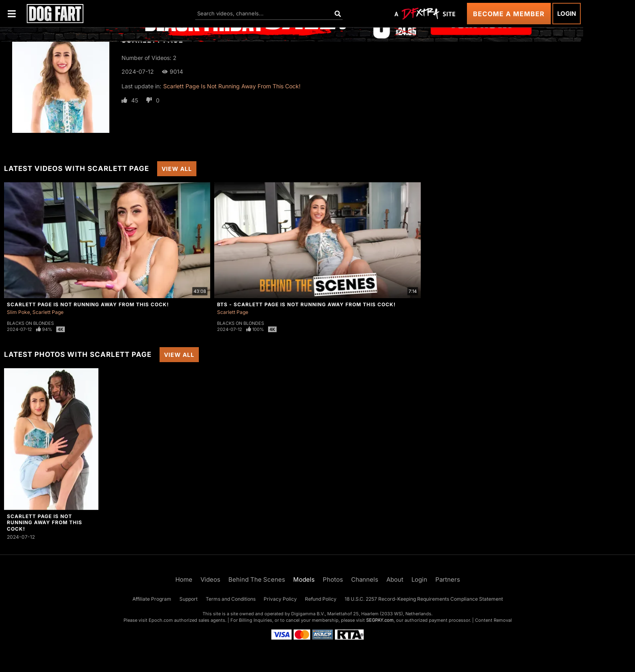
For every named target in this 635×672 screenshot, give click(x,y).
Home (184, 579)
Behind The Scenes (257, 579)
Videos (210, 579)
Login (567, 14)
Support (189, 599)
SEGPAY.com (380, 620)
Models (304, 579)
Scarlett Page (48, 312)
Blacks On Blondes (30, 323)
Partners (448, 579)
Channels (365, 579)
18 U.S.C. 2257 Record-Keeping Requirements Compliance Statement (424, 599)
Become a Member (509, 14)
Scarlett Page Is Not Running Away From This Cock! (232, 86)
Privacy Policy (280, 599)
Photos (333, 579)
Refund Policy (321, 599)
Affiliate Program (152, 599)
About (395, 579)
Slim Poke (18, 312)
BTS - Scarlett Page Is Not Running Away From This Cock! (306, 304)
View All (177, 169)
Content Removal (493, 620)
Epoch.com (161, 620)
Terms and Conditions (231, 599)
